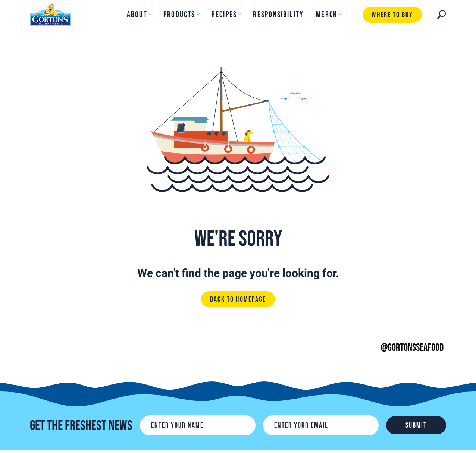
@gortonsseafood (412, 348)
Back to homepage (238, 299)
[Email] (321, 425)
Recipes (224, 15)
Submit (416, 425)
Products (179, 15)
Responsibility (278, 15)
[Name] (198, 425)
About (137, 15)
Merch (327, 15)
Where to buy (392, 15)
